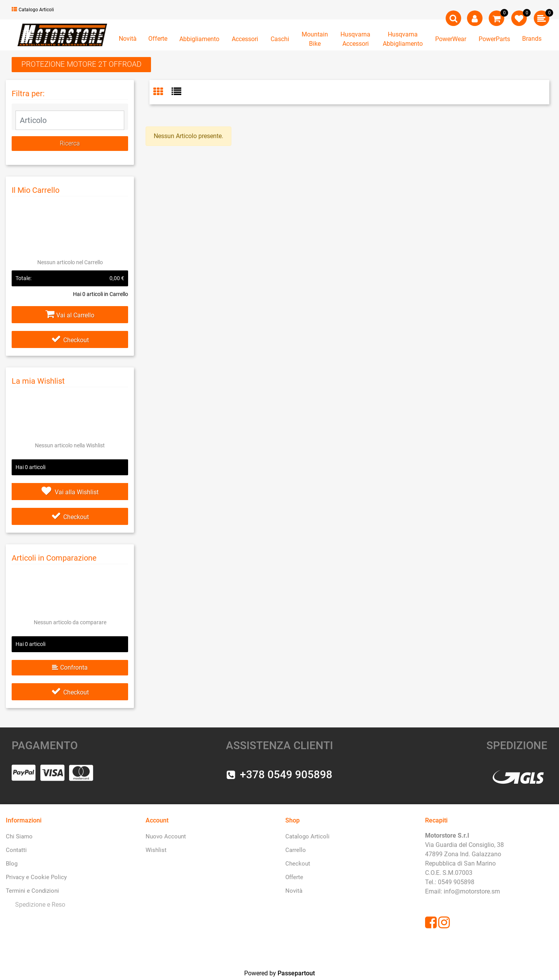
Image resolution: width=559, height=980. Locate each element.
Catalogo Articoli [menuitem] (307, 836)
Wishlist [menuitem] (156, 850)
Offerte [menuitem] (294, 877)
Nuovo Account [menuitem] (166, 836)
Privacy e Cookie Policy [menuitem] (36, 877)
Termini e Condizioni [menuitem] (32, 891)
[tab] (162, 92)
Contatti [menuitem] (16, 850)
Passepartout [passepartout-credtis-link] (296, 973)
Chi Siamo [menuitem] (19, 836)
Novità (128, 39)
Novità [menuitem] (294, 891)
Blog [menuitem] (12, 864)
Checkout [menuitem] (298, 864)
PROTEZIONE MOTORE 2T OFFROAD (81, 64)
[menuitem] (39, 905)
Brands (532, 39)
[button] (70, 144)
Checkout (70, 340)
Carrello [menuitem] (296, 850)
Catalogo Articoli (33, 10)
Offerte (158, 39)
